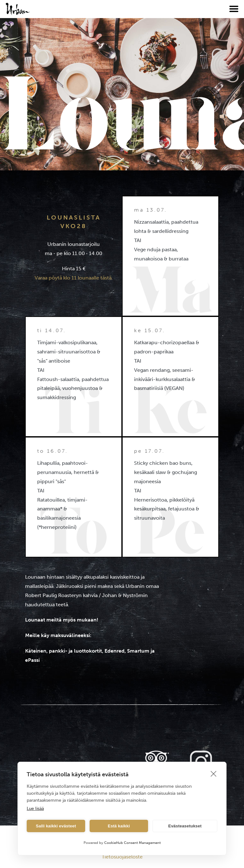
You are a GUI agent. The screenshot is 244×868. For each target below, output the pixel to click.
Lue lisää (35, 809)
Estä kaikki (119, 826)
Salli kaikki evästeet (56, 826)
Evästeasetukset (185, 826)
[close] (214, 773)
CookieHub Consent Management (132, 843)
